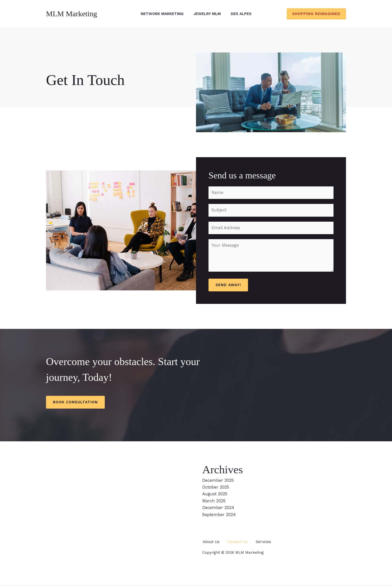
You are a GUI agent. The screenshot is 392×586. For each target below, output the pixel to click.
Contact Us (239, 543)
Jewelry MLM (207, 14)
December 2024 (218, 509)
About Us (211, 543)
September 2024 (219, 516)
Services (266, 543)
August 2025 (215, 496)
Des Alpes (241, 14)
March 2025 (214, 503)
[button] (316, 14)
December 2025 (218, 482)
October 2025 (216, 489)
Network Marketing (162, 14)
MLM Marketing (71, 14)
